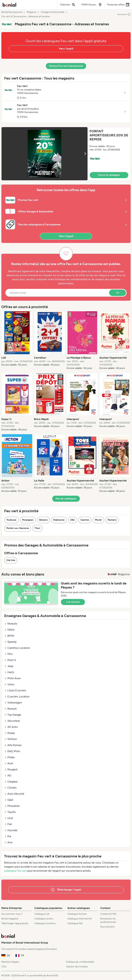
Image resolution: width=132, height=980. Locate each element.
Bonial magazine (10, 919)
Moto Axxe (12, 678)
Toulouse (11, 520)
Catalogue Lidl (42, 914)
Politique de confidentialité (80, 962)
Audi (9, 763)
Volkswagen (13, 703)
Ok (118, 293)
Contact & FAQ (108, 914)
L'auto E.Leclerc (15, 690)
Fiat (8, 824)
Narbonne (59, 520)
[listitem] (17, 341)
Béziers (43, 520)
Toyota (10, 812)
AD (8, 775)
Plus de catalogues (66, 499)
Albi (72, 520)
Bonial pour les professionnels (108, 920)
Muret (98, 520)
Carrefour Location (17, 648)
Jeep (9, 666)
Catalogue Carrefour (45, 923)
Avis (8, 842)
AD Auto (11, 727)
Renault (10, 709)
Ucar (9, 818)
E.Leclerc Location (17, 696)
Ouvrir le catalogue (109, 175)
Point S (10, 660)
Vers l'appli (66, 49)
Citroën (10, 788)
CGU (4, 967)
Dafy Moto (12, 751)
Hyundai (11, 830)
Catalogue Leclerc (44, 919)
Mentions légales (10, 962)
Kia (8, 836)
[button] (66, 154)
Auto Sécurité (14, 794)
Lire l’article (73, 602)
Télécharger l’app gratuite (15, 923)
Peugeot (11, 769)
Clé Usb (11, 560)
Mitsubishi (12, 806)
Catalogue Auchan (77, 914)
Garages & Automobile (53, 12)
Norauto (11, 624)
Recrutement (107, 927)
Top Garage (13, 715)
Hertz (9, 672)
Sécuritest (12, 721)
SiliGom (11, 739)
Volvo (9, 684)
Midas (9, 757)
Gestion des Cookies (77, 967)
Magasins (32, 12)
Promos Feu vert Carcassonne (66, 66)
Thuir (37, 528)
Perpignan (28, 520)
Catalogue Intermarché (80, 919)
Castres (85, 520)
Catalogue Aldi (75, 923)
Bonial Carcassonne (12, 12)
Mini (8, 654)
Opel (9, 800)
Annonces (124, 14)
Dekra (9, 630)
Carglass (11, 782)
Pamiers (112, 520)
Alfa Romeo (13, 745)
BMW (9, 636)
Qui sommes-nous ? (12, 914)
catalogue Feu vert (15, 871)
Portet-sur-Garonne (18, 528)
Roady (10, 733)
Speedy (10, 642)
